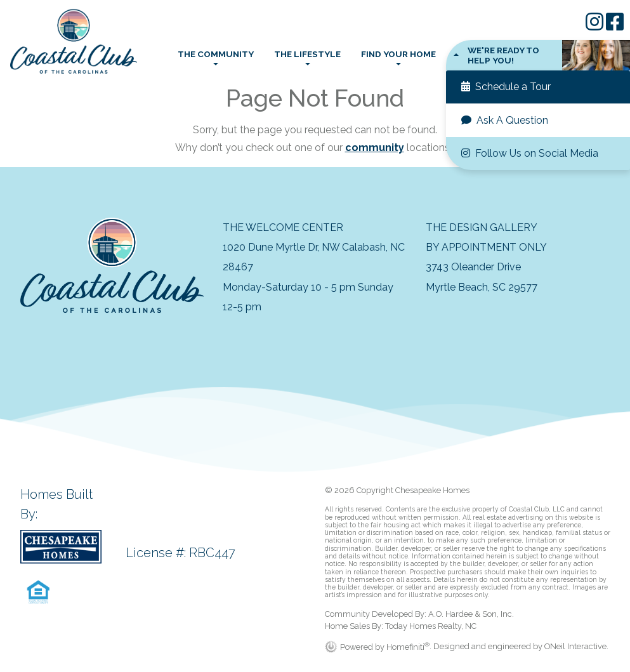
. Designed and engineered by (487, 647)
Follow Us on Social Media (530, 153)
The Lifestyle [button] (307, 54)
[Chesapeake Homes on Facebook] (615, 26)
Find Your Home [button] (398, 54)
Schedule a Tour (506, 87)
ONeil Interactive (575, 647)
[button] (538, 56)
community (375, 148)
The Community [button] (216, 54)
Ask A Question (505, 120)
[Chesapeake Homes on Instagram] (596, 26)
